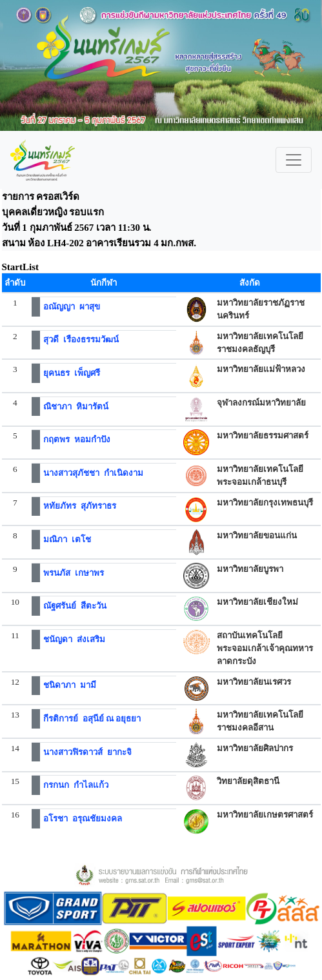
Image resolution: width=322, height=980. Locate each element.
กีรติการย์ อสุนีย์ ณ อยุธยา (92, 719)
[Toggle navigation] (294, 160)
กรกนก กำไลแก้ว (76, 785)
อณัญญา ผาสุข (72, 307)
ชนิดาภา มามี (70, 685)
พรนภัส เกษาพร (74, 573)
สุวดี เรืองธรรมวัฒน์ (81, 339)
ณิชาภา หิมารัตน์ (76, 407)
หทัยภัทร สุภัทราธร (80, 506)
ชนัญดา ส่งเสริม (74, 639)
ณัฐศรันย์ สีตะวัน (75, 606)
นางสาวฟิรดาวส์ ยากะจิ (87, 752)
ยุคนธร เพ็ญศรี (72, 373)
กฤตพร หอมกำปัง (77, 439)
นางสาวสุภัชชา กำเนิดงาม (93, 473)
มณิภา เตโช (67, 539)
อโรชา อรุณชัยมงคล (83, 818)
